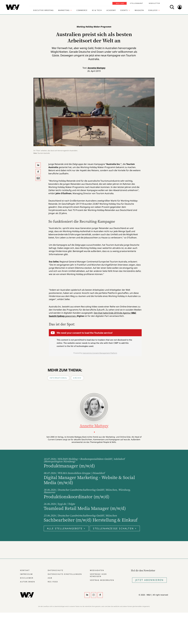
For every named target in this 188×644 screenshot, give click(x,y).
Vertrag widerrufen (102, 580)
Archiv (77, 378)
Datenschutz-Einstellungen (65, 574)
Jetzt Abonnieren (149, 580)
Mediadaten (97, 570)
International (59, 378)
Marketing (64, 10)
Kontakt (25, 570)
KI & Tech (97, 10)
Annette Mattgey (96, 68)
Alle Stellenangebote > (66, 528)
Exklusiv (153, 10)
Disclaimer (27, 578)
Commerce (82, 10)
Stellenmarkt (137, 3)
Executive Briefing (43, 10)
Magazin (139, 10)
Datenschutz (56, 570)
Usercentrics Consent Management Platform (100, 353)
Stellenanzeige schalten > (115, 528)
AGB (50, 578)
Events (124, 10)
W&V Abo (120, 3)
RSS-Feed (53, 582)
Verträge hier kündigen (98, 575)
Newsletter (154, 3)
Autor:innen (28, 582)
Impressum (26, 574)
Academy (111, 10)
